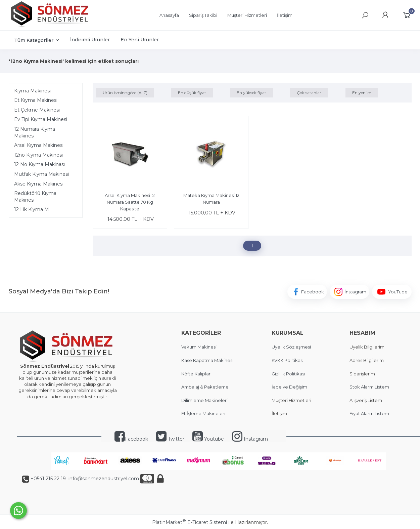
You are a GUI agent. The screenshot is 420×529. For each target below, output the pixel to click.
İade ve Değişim (289, 387)
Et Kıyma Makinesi (36, 100)
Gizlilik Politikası (288, 374)
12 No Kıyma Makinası (39, 164)
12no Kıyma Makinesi (38, 155)
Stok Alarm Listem (369, 387)
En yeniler (362, 93)
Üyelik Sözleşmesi (291, 347)
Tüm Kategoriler (34, 40)
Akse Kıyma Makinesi (39, 184)
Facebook (131, 439)
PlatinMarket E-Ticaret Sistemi (190, 522)
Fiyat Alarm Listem (369, 413)
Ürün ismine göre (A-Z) (125, 93)
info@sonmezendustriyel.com (103, 479)
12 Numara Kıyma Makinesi (35, 132)
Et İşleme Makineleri (203, 413)
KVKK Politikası (288, 360)
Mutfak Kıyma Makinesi (41, 174)
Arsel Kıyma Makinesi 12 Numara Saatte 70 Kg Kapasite (130, 202)
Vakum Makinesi (199, 347)
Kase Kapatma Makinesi (207, 360)
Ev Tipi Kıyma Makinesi (41, 119)
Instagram (250, 439)
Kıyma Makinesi (32, 91)
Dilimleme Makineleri (204, 400)
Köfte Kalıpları (196, 374)
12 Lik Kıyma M (32, 209)
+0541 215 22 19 (48, 479)
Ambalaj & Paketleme (205, 387)
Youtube (208, 439)
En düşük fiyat (192, 93)
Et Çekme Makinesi (37, 110)
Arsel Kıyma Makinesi (39, 145)
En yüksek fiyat (251, 93)
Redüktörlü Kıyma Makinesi (35, 197)
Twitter (170, 439)
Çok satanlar (309, 93)
